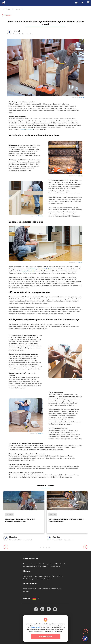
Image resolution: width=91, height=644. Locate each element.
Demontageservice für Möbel (40, 269)
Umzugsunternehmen (27, 271)
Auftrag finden (42, 566)
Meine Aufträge (29, 566)
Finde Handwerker (47, 579)
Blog (25, 589)
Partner (26, 591)
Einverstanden (45, 637)
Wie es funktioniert (30, 564)
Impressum (32, 589)
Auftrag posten (45, 576)
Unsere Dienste (54, 566)
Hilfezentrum (43, 589)
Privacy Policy (35, 628)
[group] (24, 516)
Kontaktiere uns (55, 589)
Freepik (82, 97)
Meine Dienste (61, 564)
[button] (6, 547)
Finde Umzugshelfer (31, 579)
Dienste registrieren (46, 564)
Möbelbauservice (26, 129)
